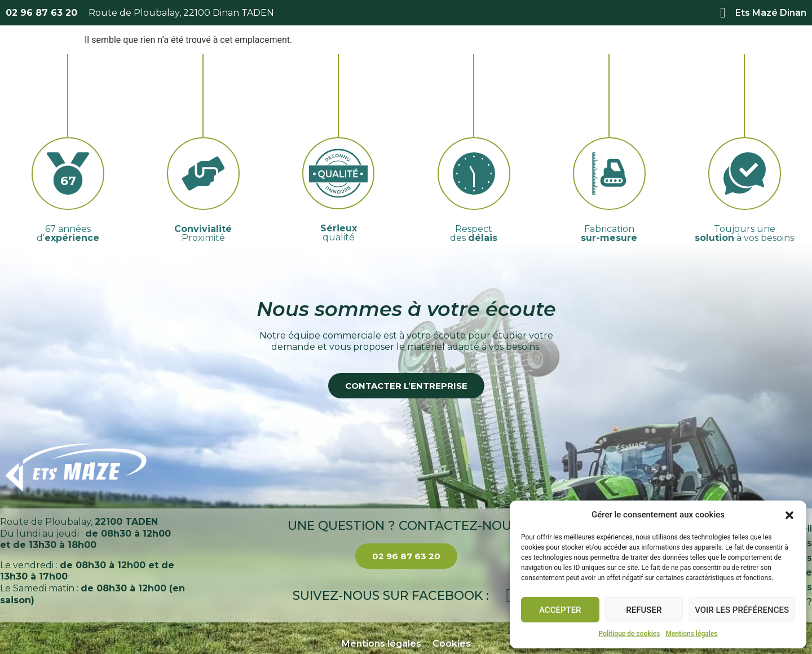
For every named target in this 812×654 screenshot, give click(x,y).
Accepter (560, 610)
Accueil (248, 55)
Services (392, 55)
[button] (789, 515)
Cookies (452, 644)
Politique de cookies (630, 634)
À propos (317, 55)
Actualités (554, 55)
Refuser (644, 610)
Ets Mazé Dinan (771, 13)
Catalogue (471, 55)
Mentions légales (691, 634)
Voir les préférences (742, 610)
